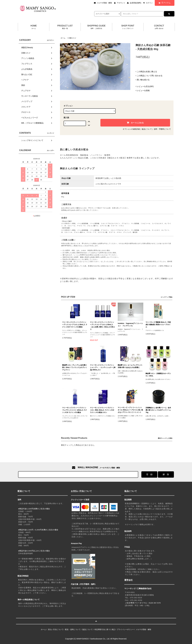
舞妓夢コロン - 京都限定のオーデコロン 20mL (158, 375)
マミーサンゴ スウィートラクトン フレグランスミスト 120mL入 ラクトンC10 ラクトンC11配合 (75, 410)
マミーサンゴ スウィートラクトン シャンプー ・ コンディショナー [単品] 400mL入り (103, 367)
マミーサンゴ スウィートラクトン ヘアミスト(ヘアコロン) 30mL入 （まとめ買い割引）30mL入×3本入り (102, 326)
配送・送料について (73, 629)
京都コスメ (72, 38)
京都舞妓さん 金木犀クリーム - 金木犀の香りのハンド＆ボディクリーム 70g (158, 410)
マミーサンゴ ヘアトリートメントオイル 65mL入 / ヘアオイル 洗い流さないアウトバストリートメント (130, 410)
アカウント (121, 3)
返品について (147, 129)
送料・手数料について (162, 129)
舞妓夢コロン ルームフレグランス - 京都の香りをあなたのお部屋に (130, 366)
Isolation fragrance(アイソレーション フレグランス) (130, 325)
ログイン (149, 3)
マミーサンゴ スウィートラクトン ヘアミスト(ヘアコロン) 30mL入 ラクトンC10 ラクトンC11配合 (75, 325)
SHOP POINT (128, 27)
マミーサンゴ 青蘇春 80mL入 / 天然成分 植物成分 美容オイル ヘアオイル (158, 325)
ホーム (63, 38)
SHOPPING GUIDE (96, 27)
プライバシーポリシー (125, 629)
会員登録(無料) (136, 3)
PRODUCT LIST (65, 27)
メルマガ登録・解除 (104, 3)
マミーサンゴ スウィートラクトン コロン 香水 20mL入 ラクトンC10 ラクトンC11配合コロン (102, 410)
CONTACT (159, 27)
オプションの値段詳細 (131, 129)
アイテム (164, 3)
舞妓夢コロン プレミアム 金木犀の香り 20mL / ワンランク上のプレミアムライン (75, 367)
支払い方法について (56, 629)
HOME (34, 27)
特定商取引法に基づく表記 (105, 629)
